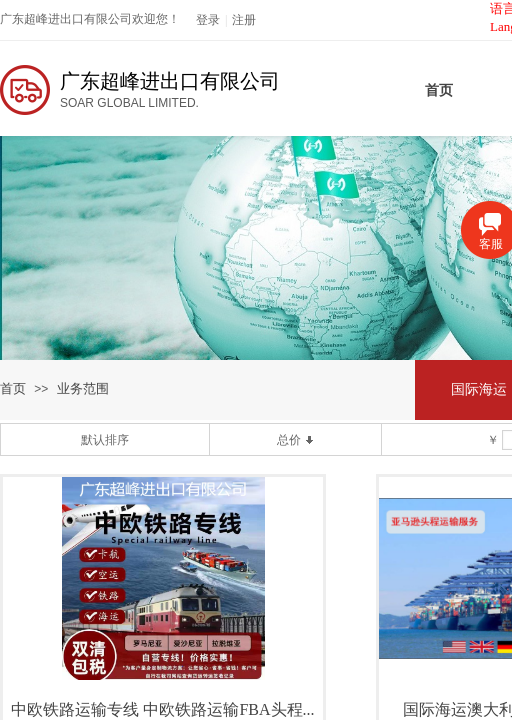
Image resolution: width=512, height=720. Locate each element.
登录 (208, 20)
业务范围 (83, 388)
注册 (244, 20)
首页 (13, 388)
